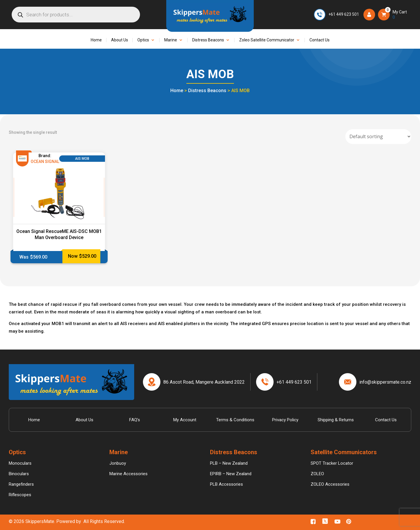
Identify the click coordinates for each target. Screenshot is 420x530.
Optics (143, 40)
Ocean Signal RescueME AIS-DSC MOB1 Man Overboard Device (59, 234)
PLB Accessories (226, 484)
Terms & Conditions (235, 420)
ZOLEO (317, 474)
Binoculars (19, 474)
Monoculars (20, 463)
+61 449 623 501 (344, 14)
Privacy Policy (285, 420)
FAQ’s (135, 420)
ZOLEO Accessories (330, 484)
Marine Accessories (128, 474)
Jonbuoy (118, 463)
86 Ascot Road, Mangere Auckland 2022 (204, 382)
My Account (185, 420)
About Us (120, 40)
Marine (171, 40)
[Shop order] (378, 137)
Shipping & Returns (336, 420)
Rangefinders (21, 484)
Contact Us (320, 40)
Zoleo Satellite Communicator (267, 40)
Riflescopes (20, 495)
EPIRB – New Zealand (231, 474)
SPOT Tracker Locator (332, 463)
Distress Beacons (208, 40)
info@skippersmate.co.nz (385, 382)
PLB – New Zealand (229, 463)
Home (96, 40)
